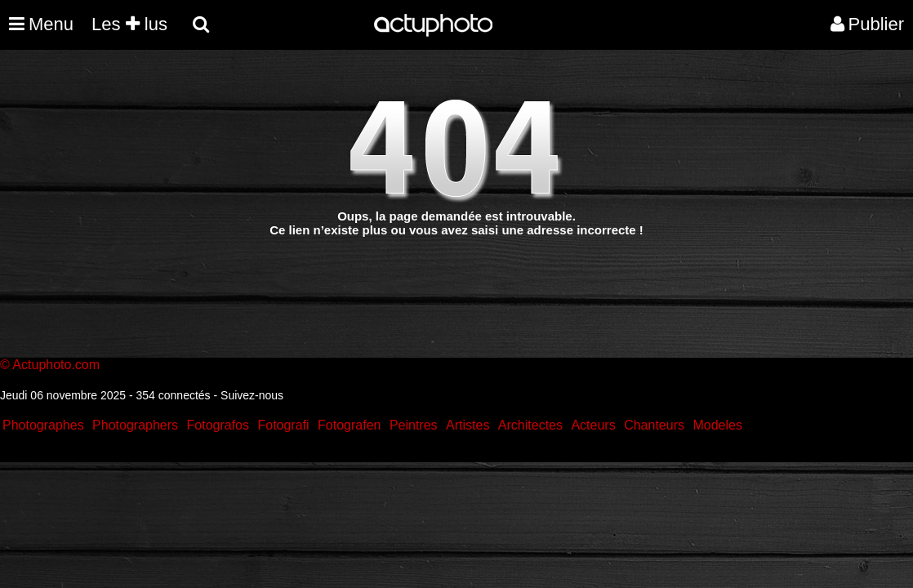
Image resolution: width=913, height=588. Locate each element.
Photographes (43, 425)
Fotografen (349, 425)
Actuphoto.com (56, 365)
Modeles (717, 425)
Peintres (414, 425)
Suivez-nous (252, 395)
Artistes (468, 425)
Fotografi (283, 425)
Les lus (129, 24)
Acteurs (593, 425)
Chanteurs (654, 425)
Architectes (530, 425)
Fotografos (218, 425)
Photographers (135, 425)
